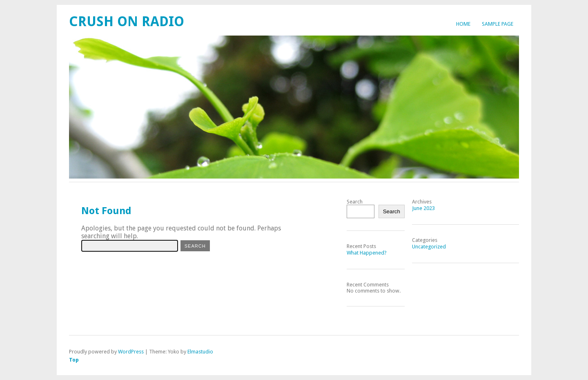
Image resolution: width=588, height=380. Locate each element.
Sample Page (498, 24)
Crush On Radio (127, 21)
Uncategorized (429, 247)
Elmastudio (200, 352)
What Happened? (367, 253)
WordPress (131, 352)
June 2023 (423, 208)
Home (463, 24)
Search (355, 202)
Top (74, 360)
